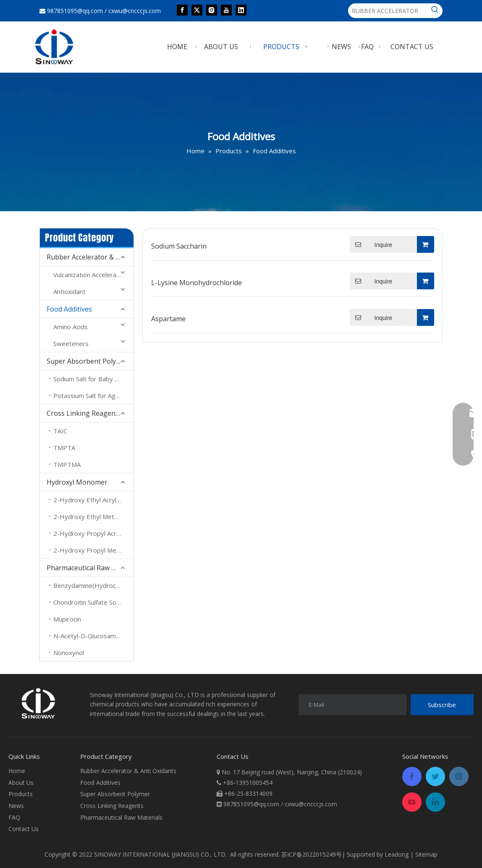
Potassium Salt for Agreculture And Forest (93, 396)
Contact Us (24, 829)
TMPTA (64, 448)
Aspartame (168, 319)
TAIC (60, 431)
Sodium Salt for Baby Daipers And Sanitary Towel (93, 379)
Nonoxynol (69, 653)
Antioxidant (69, 291)
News (16, 806)
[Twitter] (197, 9)
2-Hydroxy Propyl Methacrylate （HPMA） (93, 550)
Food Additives (69, 309)
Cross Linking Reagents (84, 413)
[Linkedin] (241, 9)
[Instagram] (212, 9)
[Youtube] (226, 9)
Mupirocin (67, 619)
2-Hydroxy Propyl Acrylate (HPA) (93, 533)
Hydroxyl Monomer (77, 482)
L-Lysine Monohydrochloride (196, 283)
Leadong (397, 854)
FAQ (14, 817)
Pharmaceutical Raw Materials (90, 568)
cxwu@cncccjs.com (135, 11)
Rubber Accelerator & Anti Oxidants (90, 257)
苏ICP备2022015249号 (312, 854)
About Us (21, 783)
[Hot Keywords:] (435, 11)
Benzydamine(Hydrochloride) (93, 585)
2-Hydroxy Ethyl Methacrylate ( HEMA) (93, 517)
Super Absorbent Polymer (88, 361)
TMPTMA (67, 464)
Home (17, 771)
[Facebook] (182, 9)
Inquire (371, 244)
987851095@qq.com (75, 11)
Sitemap (426, 854)
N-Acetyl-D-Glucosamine (89, 636)
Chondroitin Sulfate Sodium (92, 602)
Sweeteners (71, 344)
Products (21, 794)
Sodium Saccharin (179, 246)
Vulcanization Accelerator (89, 275)
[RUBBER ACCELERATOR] (388, 11)
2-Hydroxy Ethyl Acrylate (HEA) (93, 500)
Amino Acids (71, 327)
